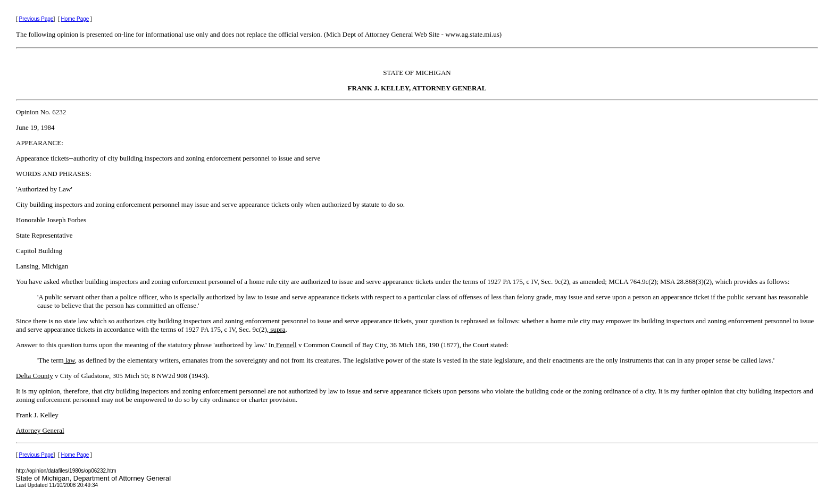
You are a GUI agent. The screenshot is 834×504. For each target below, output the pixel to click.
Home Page (75, 19)
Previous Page (36, 19)
